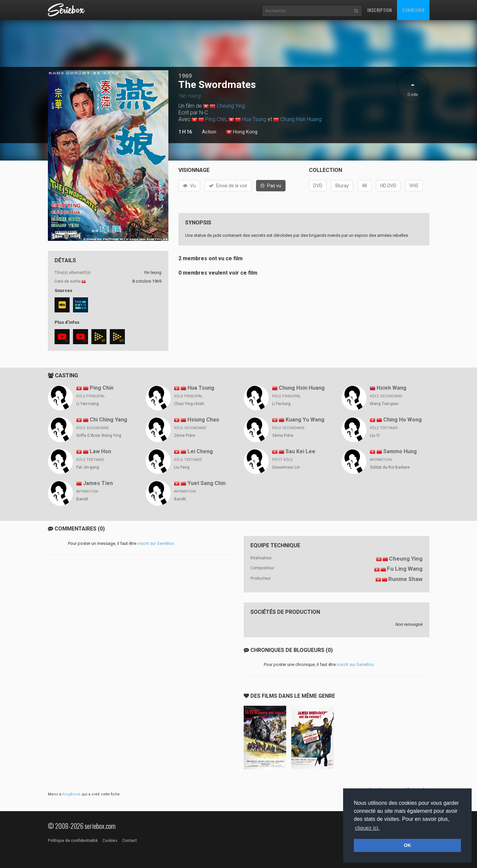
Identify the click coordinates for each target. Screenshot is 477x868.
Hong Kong (242, 132)
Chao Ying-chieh (189, 404)
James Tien (98, 483)
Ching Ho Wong (403, 420)
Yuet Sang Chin (207, 483)
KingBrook (71, 794)
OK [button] (407, 845)
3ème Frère (283, 436)
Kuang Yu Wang (305, 420)
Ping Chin (216, 119)
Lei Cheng (200, 451)
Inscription (380, 10)
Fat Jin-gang (88, 467)
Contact (130, 841)
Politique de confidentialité (73, 841)
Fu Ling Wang (405, 569)
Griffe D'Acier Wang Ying (99, 436)
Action (209, 132)
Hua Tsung (254, 119)
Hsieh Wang (391, 388)
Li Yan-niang (88, 404)
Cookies (110, 841)
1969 (185, 76)
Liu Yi (375, 436)
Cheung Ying (231, 106)
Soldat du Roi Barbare (390, 467)
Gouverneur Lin (286, 467)
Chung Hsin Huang (301, 119)
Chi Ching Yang (108, 420)
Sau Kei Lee (300, 451)
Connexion (413, 10)
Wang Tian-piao (384, 404)
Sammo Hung (400, 451)
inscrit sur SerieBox (156, 543)
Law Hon (100, 451)
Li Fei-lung (281, 404)
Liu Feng (182, 467)
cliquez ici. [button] (367, 828)
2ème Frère (185, 436)
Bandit (82, 499)
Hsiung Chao (203, 420)
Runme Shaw (405, 579)
